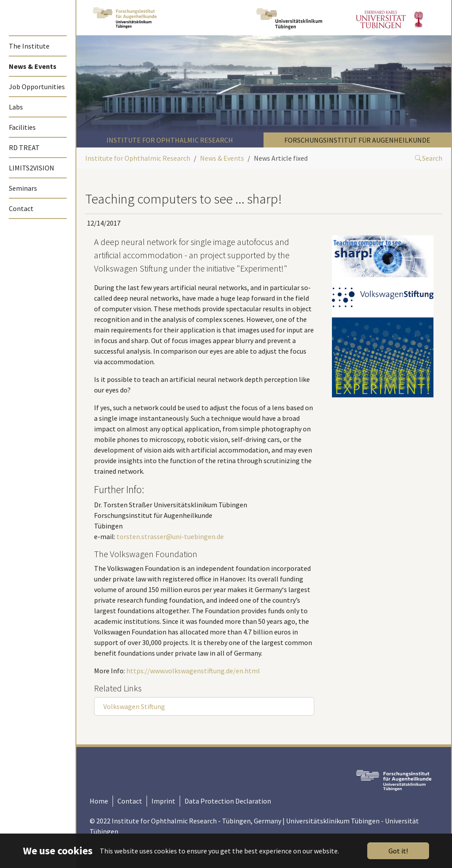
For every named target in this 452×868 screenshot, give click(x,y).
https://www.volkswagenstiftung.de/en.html (193, 671)
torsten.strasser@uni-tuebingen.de (170, 536)
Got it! (398, 851)
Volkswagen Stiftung (134, 706)
